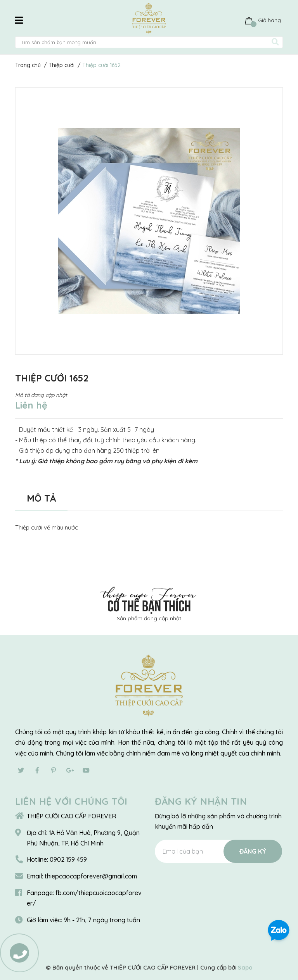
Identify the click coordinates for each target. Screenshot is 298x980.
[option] (149, 221)
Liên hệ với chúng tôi (71, 801)
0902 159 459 (68, 859)
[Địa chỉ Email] (218, 851)
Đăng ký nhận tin (201, 801)
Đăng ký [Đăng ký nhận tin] (253, 851)
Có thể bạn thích (149, 604)
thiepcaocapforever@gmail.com (91, 876)
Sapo (245, 967)
